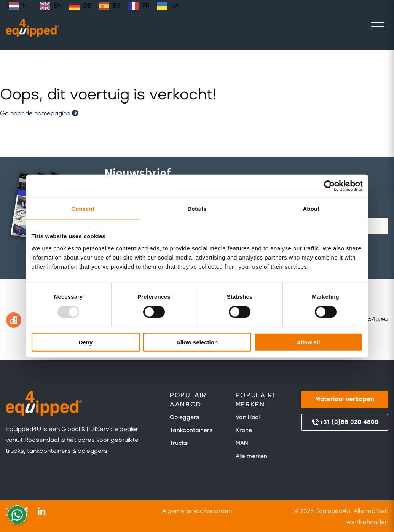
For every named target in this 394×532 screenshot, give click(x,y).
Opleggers (184, 417)
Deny (86, 342)
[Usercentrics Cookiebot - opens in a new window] (329, 186)
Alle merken (251, 456)
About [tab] (311, 209)
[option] (51, 6)
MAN (242, 443)
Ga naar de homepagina (39, 113)
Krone (244, 430)
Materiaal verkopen (345, 399)
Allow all (309, 342)
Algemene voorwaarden (197, 511)
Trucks (179, 443)
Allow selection (197, 342)
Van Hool (248, 417)
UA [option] (175, 6)
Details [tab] (197, 209)
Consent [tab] (83, 209)
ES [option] (117, 6)
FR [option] (146, 6)
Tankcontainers (191, 430)
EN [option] (58, 6)
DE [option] (87, 6)
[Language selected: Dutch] (94, 6)
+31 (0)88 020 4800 (345, 422)
